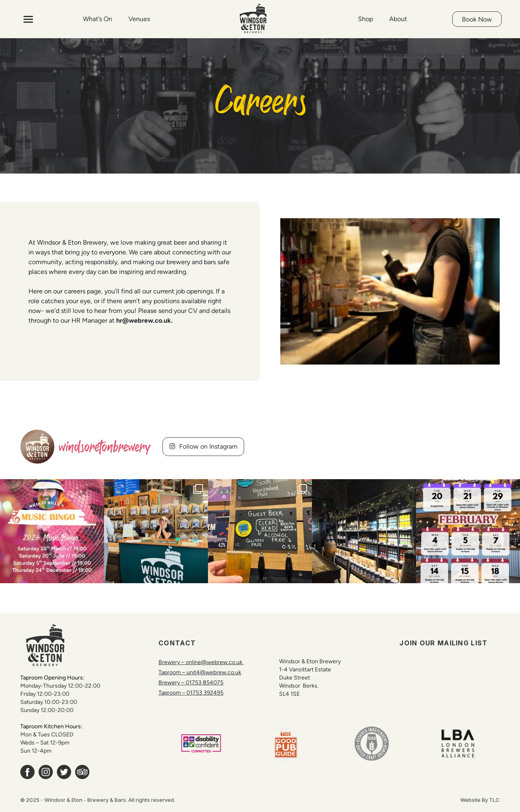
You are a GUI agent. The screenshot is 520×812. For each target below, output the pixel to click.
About (398, 19)
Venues (139, 19)
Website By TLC (480, 800)
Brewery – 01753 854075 (191, 682)
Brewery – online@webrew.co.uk (201, 662)
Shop (365, 19)
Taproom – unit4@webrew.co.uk (200, 672)
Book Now (477, 19)
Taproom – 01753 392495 (191, 693)
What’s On (97, 19)
